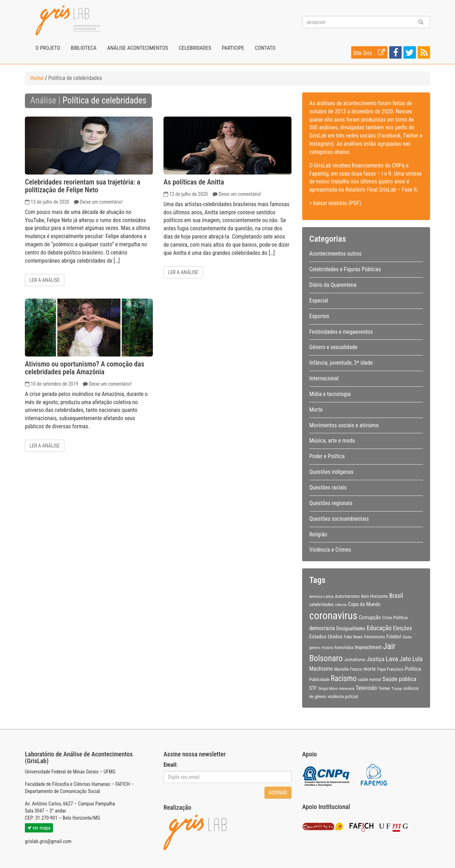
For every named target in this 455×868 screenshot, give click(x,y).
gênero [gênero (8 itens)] (315, 648)
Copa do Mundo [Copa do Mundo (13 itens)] (364, 604)
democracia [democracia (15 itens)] (322, 628)
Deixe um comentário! (101, 202)
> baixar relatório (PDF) (335, 203)
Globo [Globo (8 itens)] (407, 637)
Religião (318, 534)
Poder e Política (327, 456)
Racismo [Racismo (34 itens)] (344, 678)
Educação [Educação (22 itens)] (379, 628)
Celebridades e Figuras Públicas (345, 269)
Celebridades (195, 48)
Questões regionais (331, 503)
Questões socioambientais (339, 519)
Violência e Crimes (330, 550)
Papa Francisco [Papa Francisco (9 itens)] (390, 669)
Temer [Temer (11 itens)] (384, 688)
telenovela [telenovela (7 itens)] (347, 689)
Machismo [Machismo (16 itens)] (321, 669)
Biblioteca (84, 48)
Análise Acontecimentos (137, 48)
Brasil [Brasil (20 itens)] (396, 596)
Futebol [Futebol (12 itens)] (394, 637)
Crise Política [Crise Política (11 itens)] (395, 617)
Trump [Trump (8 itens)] (397, 688)
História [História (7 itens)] (328, 648)
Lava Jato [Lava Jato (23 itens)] (398, 659)
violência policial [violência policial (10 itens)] (343, 696)
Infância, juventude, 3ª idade (341, 363)
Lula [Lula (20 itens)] (417, 659)
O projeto (48, 48)
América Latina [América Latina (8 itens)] (321, 596)
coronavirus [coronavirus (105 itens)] (333, 616)
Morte (316, 410)
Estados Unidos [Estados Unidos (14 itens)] (326, 637)
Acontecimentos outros (335, 254)
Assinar (278, 793)
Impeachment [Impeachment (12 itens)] (368, 647)
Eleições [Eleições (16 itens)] (402, 628)
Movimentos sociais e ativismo (344, 425)
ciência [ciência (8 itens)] (341, 605)
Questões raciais (328, 487)
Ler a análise (45, 280)
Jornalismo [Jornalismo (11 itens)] (355, 659)
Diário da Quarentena (333, 285)
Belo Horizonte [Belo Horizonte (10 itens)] (374, 596)
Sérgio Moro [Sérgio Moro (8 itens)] (328, 688)
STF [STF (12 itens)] (313, 688)
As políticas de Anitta (194, 182)
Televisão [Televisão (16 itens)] (366, 688)
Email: (171, 765)
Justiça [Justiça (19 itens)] (376, 659)
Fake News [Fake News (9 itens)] (354, 637)
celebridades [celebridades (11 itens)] (322, 604)
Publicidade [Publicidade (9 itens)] (319, 680)
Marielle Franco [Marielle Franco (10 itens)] (348, 669)
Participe (233, 48)
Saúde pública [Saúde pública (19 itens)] (400, 679)
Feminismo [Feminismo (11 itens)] (374, 637)
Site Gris (370, 52)
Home (37, 78)
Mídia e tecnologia (330, 394)
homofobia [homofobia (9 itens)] (344, 648)
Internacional (324, 378)
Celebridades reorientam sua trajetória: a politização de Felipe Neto (82, 186)
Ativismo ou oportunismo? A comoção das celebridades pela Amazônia (85, 368)
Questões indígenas (331, 472)
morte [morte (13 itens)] (370, 669)
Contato (265, 48)
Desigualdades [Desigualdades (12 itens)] (351, 628)
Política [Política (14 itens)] (413, 669)
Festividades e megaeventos (341, 332)
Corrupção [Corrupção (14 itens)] (370, 617)
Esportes (319, 316)
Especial (319, 301)
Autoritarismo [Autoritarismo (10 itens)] (347, 596)
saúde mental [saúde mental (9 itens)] (370, 680)
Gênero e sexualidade (333, 347)
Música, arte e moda (332, 441)
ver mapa (39, 828)
